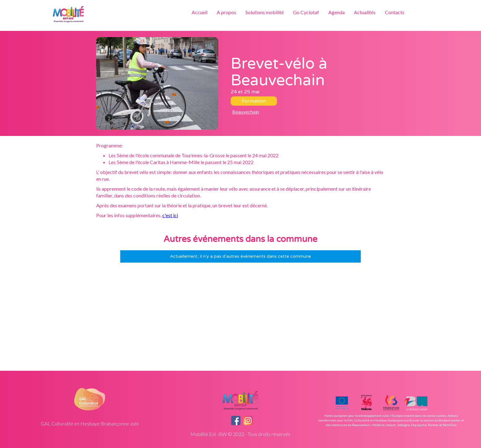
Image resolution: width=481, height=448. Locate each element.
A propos (226, 12)
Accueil (200, 12)
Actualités (365, 12)
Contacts (395, 12)
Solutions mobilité (265, 12)
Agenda (336, 12)
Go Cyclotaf (306, 12)
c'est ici (170, 215)
